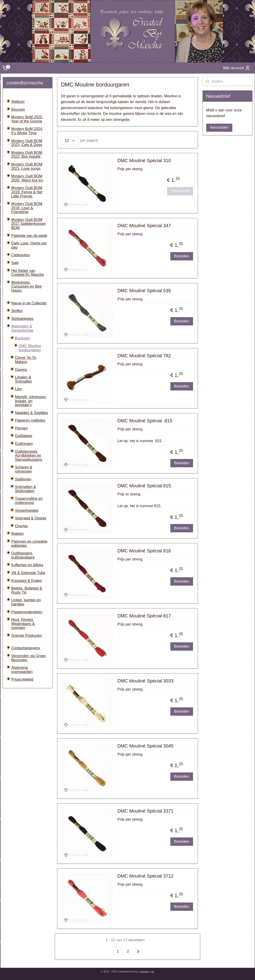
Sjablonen (23, 479)
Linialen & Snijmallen (24, 379)
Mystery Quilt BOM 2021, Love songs (27, 166)
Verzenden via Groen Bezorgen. (29, 658)
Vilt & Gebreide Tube (28, 573)
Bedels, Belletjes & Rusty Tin (27, 590)
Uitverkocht (180, 191)
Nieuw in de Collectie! (29, 303)
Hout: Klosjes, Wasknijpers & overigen (23, 624)
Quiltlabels (24, 436)
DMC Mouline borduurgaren (30, 348)
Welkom (18, 102)
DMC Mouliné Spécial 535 (144, 291)
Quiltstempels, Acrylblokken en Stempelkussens (29, 456)
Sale (15, 263)
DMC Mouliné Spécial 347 (144, 226)
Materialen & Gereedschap (22, 328)
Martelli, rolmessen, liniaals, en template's (31, 401)
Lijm (18, 389)
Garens (21, 370)
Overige (22, 526)
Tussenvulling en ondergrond (29, 501)
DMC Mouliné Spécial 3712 (145, 876)
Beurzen (18, 109)
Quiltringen (24, 444)
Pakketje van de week (29, 236)
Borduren (23, 338)
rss (152, 971)
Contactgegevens (26, 648)
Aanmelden (219, 127)
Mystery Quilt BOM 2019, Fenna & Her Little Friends (27, 192)
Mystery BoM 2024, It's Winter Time (27, 131)
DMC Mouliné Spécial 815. (145, 486)
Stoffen (17, 311)
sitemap (144, 971)
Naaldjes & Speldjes (32, 413)
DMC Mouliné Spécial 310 (144, 161)
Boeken (18, 534)
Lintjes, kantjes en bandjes (26, 602)
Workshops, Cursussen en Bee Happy (27, 286)
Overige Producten (27, 636)
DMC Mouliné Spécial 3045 (145, 746)
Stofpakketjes (22, 319)
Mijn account (237, 68)
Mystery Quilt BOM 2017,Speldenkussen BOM (29, 224)
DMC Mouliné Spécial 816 (144, 551)
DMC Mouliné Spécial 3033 (145, 681)
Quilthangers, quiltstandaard (23, 555)
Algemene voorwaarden (22, 670)
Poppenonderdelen (27, 612)
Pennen (21, 428)
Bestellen (182, 256)
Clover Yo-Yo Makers (26, 360)
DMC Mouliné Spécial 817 (144, 616)
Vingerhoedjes (27, 511)
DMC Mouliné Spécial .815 (145, 421)
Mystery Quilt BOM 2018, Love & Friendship (27, 208)
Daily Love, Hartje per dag (29, 245)
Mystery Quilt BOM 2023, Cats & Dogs (27, 143)
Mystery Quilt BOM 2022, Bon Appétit (27, 155)
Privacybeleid (22, 679)
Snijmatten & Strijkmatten (26, 489)
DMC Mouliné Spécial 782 (144, 356)
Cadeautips (21, 255)
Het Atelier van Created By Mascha (28, 273)
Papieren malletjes (30, 420)
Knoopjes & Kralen (27, 581)
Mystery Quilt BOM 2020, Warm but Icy (27, 178)
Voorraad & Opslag (31, 518)
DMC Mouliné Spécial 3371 (145, 811)
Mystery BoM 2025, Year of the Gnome (27, 119)
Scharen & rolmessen (24, 469)
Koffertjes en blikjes (27, 565)
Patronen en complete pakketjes (29, 544)
